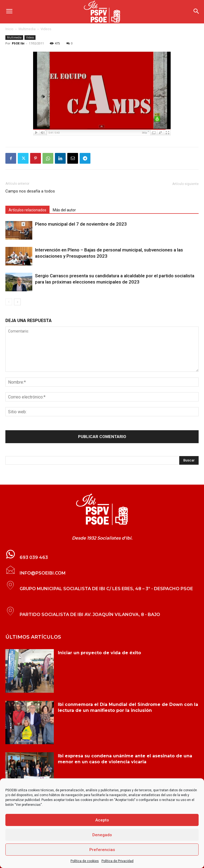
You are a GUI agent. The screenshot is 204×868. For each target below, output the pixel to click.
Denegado (102, 835)
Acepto (102, 820)
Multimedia (27, 29)
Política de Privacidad (117, 861)
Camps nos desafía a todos (30, 191)
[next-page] (17, 302)
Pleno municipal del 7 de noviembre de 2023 (81, 224)
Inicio (9, 29)
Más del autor (64, 210)
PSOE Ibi (18, 43)
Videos (46, 29)
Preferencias (102, 850)
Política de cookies (85, 861)
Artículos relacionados (27, 210)
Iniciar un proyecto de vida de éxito (99, 653)
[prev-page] (9, 302)
